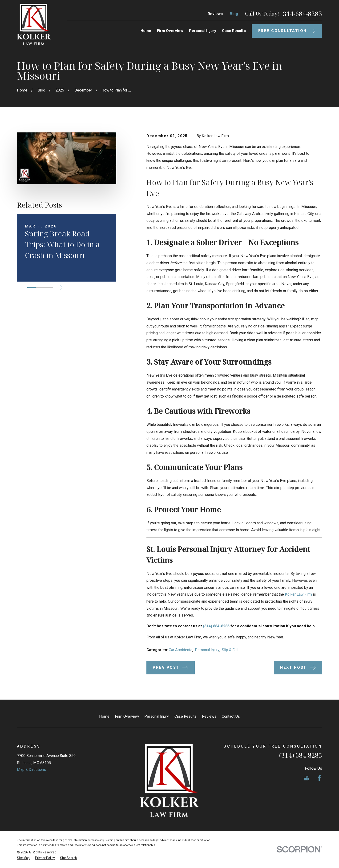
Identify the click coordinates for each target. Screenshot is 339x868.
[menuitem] (23, 858)
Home (104, 716)
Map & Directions (31, 770)
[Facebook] (319, 778)
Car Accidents (181, 650)
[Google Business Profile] (306, 778)
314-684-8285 (303, 14)
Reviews (215, 14)
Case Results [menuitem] (234, 31)
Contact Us (231, 716)
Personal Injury (207, 650)
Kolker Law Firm (298, 594)
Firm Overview (127, 716)
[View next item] (61, 287)
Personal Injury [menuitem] (203, 31)
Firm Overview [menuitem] (170, 31)
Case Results (186, 716)
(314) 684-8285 (216, 626)
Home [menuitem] (146, 31)
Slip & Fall (230, 650)
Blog (234, 14)
